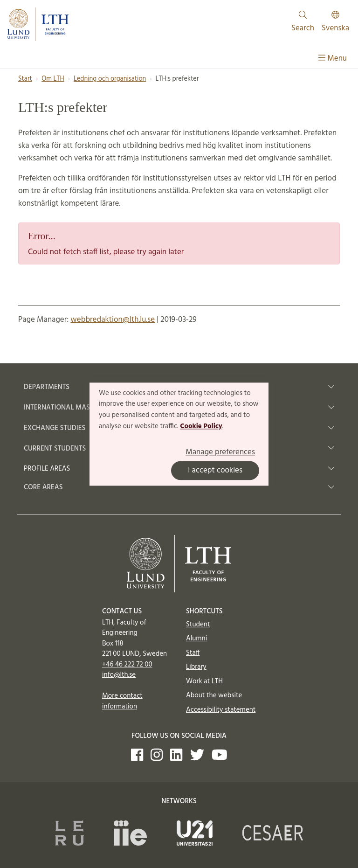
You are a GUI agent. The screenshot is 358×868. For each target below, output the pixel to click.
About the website (214, 695)
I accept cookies (215, 470)
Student (198, 625)
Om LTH (53, 79)
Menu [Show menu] (333, 59)
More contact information (122, 701)
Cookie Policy (201, 426)
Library (196, 667)
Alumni (196, 639)
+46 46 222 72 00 (127, 665)
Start (25, 79)
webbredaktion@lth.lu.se (113, 320)
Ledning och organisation (110, 79)
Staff (193, 653)
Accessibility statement (221, 710)
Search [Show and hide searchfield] (303, 23)
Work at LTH (204, 681)
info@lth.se (119, 675)
